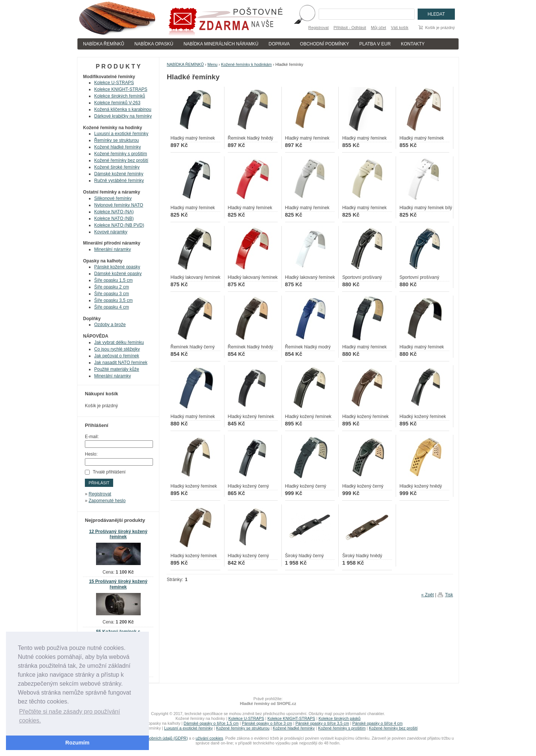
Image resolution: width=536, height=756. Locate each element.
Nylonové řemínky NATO (119, 205)
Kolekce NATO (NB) (114, 218)
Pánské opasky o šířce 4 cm (377, 723)
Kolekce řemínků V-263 (117, 103)
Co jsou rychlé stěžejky (117, 349)
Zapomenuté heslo (107, 501)
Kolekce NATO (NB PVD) (119, 225)
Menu (212, 64)
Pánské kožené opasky (117, 267)
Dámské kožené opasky (118, 274)
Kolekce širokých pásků (340, 718)
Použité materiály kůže (117, 369)
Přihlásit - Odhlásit (350, 28)
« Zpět (428, 595)
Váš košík (400, 28)
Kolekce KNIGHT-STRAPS (121, 89)
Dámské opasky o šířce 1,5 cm (211, 723)
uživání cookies (210, 738)
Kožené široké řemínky (117, 167)
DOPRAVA (279, 44)
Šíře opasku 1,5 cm (113, 280)
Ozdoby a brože (110, 325)
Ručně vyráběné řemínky (119, 181)
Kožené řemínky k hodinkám (246, 64)
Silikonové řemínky (113, 198)
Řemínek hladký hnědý (251, 138)
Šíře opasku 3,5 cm (113, 300)
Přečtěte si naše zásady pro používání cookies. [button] (69, 716)
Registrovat (318, 28)
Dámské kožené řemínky (119, 174)
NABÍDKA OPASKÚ (154, 44)
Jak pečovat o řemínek (117, 356)
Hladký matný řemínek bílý (426, 208)
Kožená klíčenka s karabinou (123, 109)
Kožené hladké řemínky (117, 147)
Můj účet (379, 28)
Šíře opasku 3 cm (111, 294)
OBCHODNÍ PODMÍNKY (325, 44)
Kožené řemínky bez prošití (121, 160)
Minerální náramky (113, 249)
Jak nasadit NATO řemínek (121, 363)
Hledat (436, 14)
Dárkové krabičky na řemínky (123, 116)
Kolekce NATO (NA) (114, 212)
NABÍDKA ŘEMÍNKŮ (104, 44)
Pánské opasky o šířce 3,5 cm (322, 723)
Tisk (449, 595)
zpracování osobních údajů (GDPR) (156, 738)
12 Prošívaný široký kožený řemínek (118, 534)
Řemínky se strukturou (117, 140)
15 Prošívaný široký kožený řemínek (118, 584)
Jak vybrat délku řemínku (119, 342)
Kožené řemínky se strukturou (243, 728)
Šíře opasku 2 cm (111, 287)
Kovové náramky (111, 232)
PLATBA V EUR (375, 44)
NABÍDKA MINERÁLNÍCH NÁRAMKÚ (221, 44)
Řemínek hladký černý (193, 347)
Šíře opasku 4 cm (111, 307)
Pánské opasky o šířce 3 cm (267, 723)
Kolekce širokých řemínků (120, 96)
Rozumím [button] (78, 743)
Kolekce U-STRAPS (114, 83)
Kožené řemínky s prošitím (121, 154)
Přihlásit (99, 483)
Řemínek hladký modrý (308, 347)
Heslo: (91, 454)
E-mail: (92, 437)
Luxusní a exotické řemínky (121, 134)
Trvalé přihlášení (109, 472)
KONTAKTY (413, 44)
